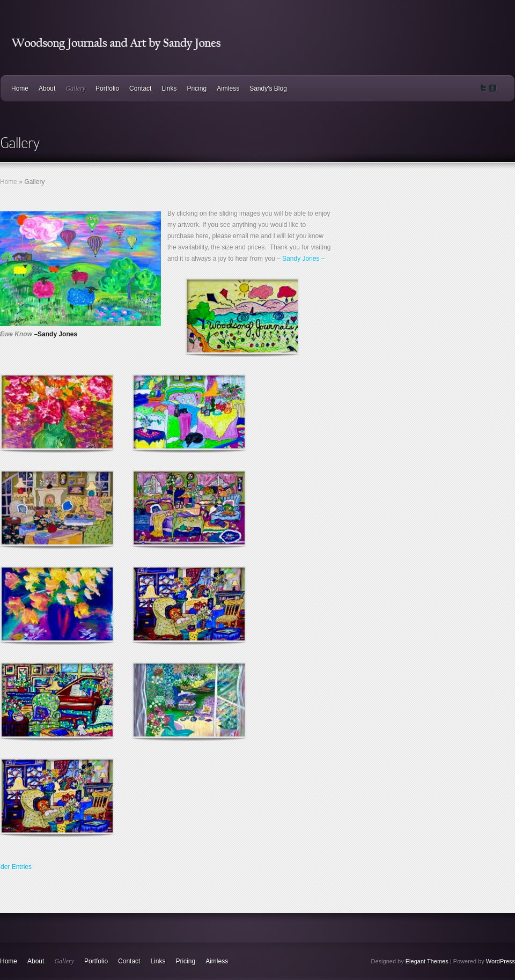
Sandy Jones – (303, 259)
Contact (140, 89)
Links (169, 89)
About (47, 89)
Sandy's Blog (268, 89)
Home (20, 89)
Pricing (197, 89)
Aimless (228, 89)
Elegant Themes (427, 961)
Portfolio (107, 89)
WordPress (501, 961)
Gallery (75, 89)
